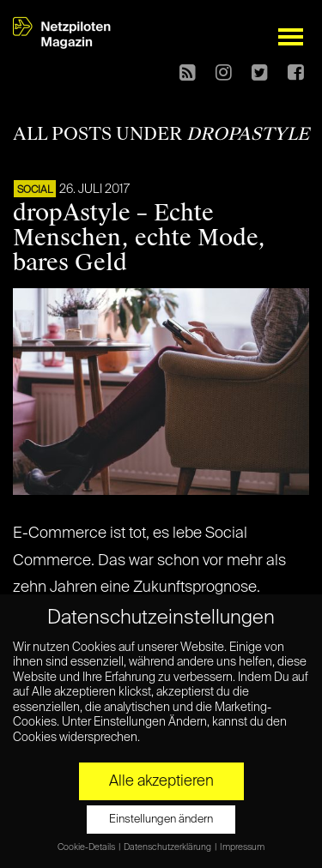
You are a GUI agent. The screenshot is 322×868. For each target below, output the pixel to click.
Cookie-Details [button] (87, 847)
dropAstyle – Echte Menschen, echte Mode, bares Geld (139, 238)
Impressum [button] (242, 847)
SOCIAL (35, 190)
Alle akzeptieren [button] (161, 781)
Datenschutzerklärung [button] (168, 847)
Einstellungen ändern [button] (161, 820)
